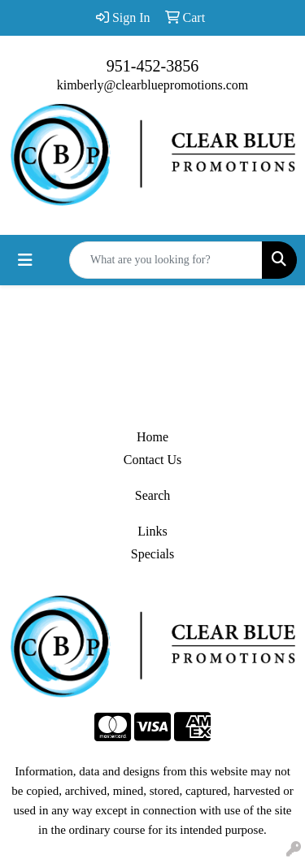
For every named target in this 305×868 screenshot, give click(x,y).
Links (152, 531)
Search (153, 495)
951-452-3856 (152, 66)
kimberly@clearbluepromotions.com (153, 85)
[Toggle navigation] (25, 260)
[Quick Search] (166, 260)
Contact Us (153, 460)
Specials (152, 554)
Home (152, 437)
